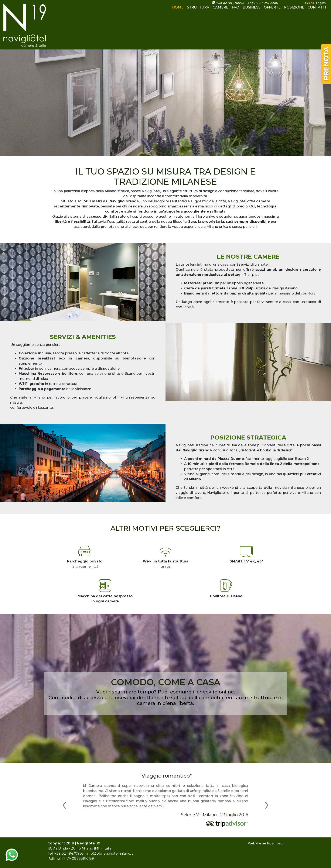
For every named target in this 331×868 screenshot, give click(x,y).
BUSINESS (252, 11)
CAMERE (221, 11)
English (321, 3)
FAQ (236, 11)
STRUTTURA (198, 11)
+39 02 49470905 (228, 3)
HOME (179, 10)
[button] (64, 804)
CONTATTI (317, 11)
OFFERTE (272, 11)
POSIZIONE (294, 11)
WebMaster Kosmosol (266, 843)
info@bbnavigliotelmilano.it (110, 853)
